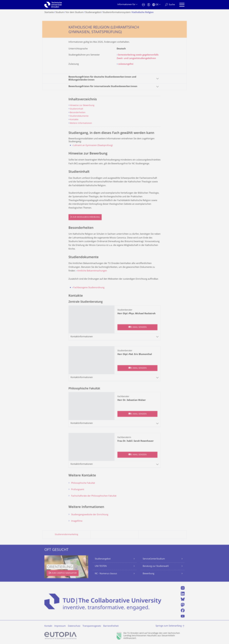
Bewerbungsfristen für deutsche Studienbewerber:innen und (102, 78)
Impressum (60, 626)
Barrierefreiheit (111, 626)
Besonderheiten (78, 113)
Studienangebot (103, 559)
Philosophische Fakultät (83, 483)
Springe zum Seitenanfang (169, 626)
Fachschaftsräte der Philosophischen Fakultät (94, 496)
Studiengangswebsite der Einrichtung (90, 515)
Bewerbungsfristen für (103, 87)
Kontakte (74, 120)
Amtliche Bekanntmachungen (92, 271)
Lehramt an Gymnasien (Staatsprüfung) (93, 145)
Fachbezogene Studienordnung (89, 288)
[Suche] (170, 5)
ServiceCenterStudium (154, 559)
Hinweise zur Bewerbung (82, 105)
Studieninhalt (76, 109)
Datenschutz (74, 626)
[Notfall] (143, 5)
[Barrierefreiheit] (149, 5)
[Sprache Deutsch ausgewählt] (156, 5)
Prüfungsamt (78, 490)
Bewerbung (148, 574)
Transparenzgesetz (92, 626)
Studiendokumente (79, 116)
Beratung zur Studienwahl (156, 566)
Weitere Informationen (81, 123)
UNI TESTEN (101, 566)
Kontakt (48, 626)
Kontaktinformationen (82, 337)
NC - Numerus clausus (106, 574)
